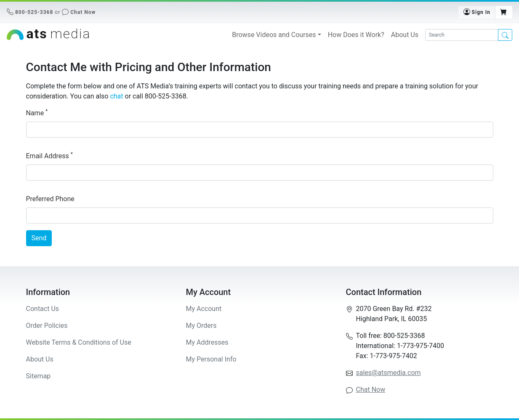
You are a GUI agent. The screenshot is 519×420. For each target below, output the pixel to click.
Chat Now (83, 12)
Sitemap (39, 376)
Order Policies (47, 326)
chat (116, 96)
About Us (405, 35)
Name (37, 113)
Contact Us (43, 309)
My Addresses (207, 342)
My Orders (201, 326)
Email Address (49, 156)
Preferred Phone (50, 199)
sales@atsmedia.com (389, 373)
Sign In (477, 12)
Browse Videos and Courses (274, 35)
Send (39, 238)
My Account (204, 309)
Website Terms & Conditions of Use (79, 342)
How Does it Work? (356, 35)
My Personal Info (211, 359)
